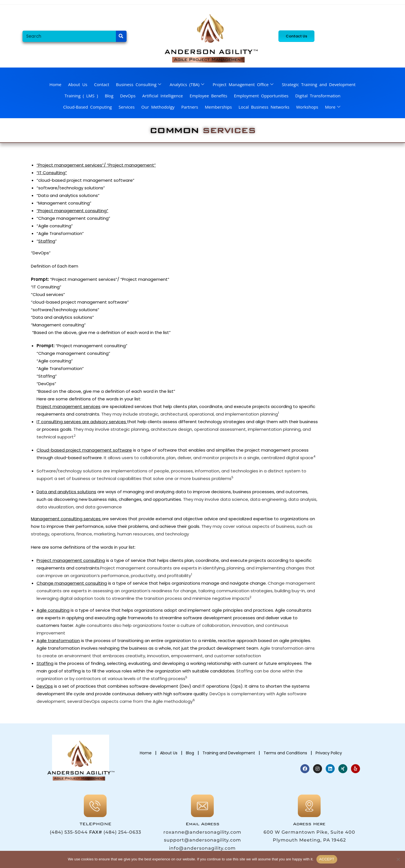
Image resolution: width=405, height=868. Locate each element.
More (333, 107)
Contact (102, 84)
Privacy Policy (329, 753)
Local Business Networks (264, 107)
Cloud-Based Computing (87, 107)
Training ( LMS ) (81, 96)
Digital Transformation (318, 96)
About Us (78, 84)
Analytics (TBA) (187, 84)
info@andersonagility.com (202, 848)
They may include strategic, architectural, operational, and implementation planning (190, 414)
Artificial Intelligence (163, 96)
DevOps (128, 96)
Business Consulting (139, 84)
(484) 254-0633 (122, 832)
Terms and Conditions (285, 753)
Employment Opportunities (261, 96)
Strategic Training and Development (319, 84)
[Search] (121, 36)
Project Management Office (243, 84)
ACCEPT (327, 859)
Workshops (307, 107)
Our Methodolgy (158, 107)
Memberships (218, 107)
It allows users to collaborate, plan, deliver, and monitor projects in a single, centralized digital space (208, 458)
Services (127, 107)
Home (55, 84)
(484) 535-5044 (69, 832)
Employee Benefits (208, 96)
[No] (398, 859)
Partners (190, 107)
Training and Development (229, 753)
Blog (109, 96)
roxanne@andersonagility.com (202, 832)
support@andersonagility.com (202, 840)
